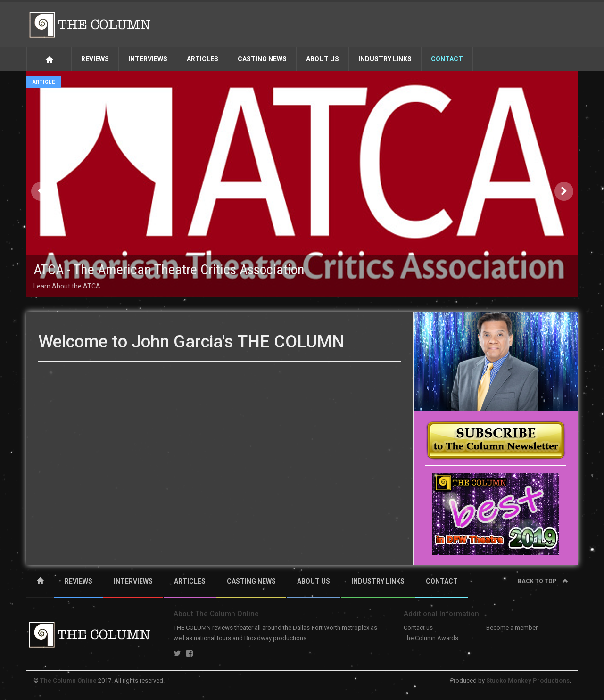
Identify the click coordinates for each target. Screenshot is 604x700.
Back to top (543, 581)
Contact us (418, 628)
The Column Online (68, 680)
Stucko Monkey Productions (528, 680)
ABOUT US (314, 581)
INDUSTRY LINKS (378, 581)
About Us (323, 59)
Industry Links (385, 59)
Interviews (148, 59)
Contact (447, 59)
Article (44, 82)
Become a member (512, 628)
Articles (203, 59)
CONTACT (442, 581)
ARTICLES (190, 581)
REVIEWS (79, 581)
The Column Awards (431, 638)
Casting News (262, 59)
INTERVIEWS (133, 581)
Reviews (95, 59)
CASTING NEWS (251, 581)
